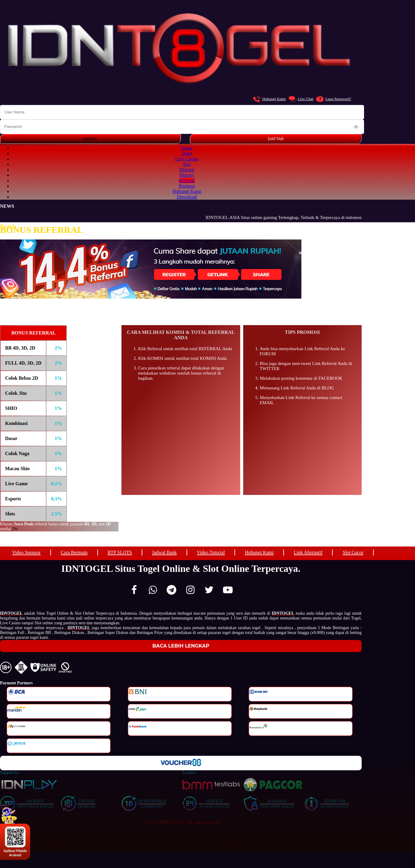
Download (187, 197)
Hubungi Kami (269, 99)
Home (187, 148)
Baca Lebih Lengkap (181, 646)
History (187, 175)
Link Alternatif (308, 552)
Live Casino (187, 159)
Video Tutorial (211, 552)
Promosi (187, 186)
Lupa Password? (334, 99)
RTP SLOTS (120, 552)
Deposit (187, 170)
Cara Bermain (74, 552)
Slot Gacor (353, 552)
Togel (187, 153)
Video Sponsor (26, 552)
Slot (187, 164)
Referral (187, 181)
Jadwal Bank (164, 552)
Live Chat (301, 99)
